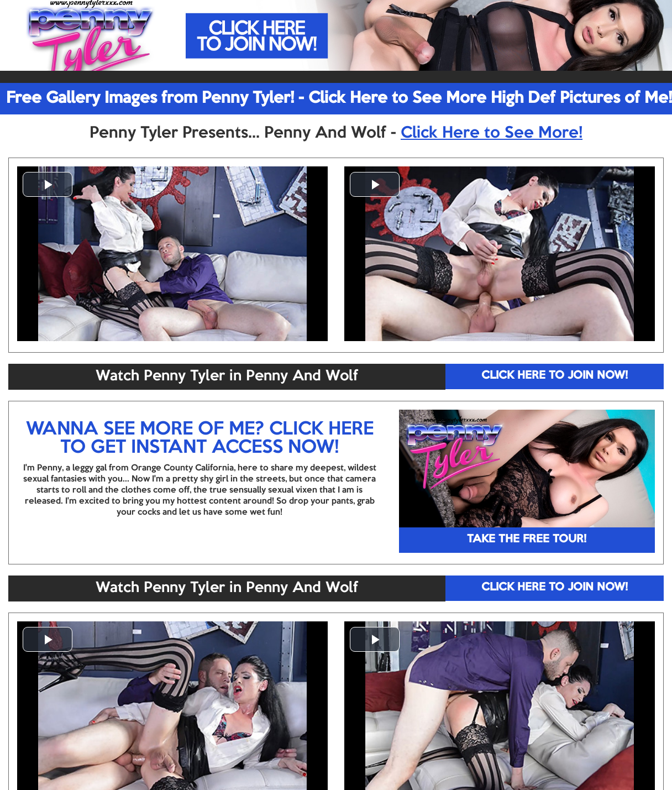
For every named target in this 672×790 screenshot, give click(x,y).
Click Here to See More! (492, 133)
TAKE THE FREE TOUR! (527, 540)
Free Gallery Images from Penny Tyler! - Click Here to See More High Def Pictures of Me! (339, 98)
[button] (48, 184)
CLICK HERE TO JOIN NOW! (555, 376)
